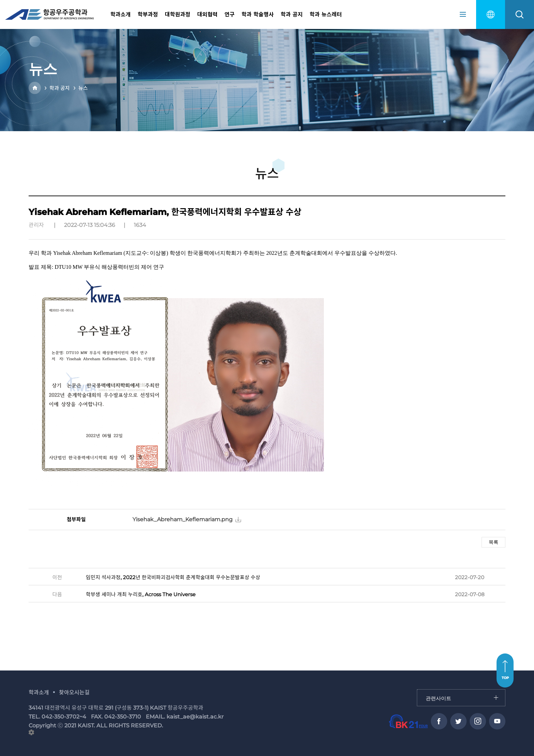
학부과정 (148, 14)
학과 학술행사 (258, 14)
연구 (230, 14)
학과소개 (121, 14)
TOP (505, 678)
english (491, 14)
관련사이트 (417, 690)
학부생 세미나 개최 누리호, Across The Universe (141, 594)
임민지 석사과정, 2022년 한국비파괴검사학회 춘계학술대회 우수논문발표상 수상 (173, 577)
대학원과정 (178, 14)
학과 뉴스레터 (326, 14)
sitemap (463, 14)
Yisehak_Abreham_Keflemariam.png (183, 519)
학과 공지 (292, 14)
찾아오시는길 (74, 692)
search (520, 14)
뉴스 (83, 88)
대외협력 (207, 14)
